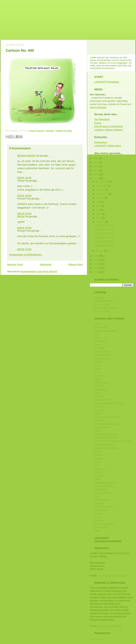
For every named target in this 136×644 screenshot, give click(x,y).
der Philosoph (102, 351)
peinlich (99, 472)
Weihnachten (101, 527)
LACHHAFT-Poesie (105, 445)
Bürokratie (100, 341)
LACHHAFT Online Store (108, 146)
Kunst (98, 431)
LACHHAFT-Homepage (107, 82)
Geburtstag (100, 389)
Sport (97, 496)
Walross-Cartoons (104, 524)
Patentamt (100, 469)
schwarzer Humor (104, 486)
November (102, 186)
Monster (99, 455)
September (102, 194)
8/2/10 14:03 (24, 249)
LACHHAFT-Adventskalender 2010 (113, 441)
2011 (96, 174)
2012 (96, 170)
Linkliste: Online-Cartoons (109, 130)
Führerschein (102, 382)
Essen (98, 368)
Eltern (98, 365)
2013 (96, 166)
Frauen (98, 379)
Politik (98, 479)
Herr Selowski (102, 304)
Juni (99, 206)
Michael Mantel (26, 156)
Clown (98, 344)
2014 (96, 162)
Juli (98, 202)
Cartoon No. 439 (104, 245)
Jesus (98, 413)
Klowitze (50, 131)
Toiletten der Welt (64, 131)
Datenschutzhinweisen (110, 626)
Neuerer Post (15, 265)
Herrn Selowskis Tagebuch (109, 403)
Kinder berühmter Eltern (107, 417)
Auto (97, 334)
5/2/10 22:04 (24, 214)
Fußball (98, 386)
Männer (98, 451)
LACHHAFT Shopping (106, 438)
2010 (96, 178)
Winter (98, 531)
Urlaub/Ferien (102, 510)
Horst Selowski (98, 107)
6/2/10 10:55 (24, 228)
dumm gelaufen (37, 131)
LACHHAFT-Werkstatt (106, 448)
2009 (96, 256)
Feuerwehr (100, 375)
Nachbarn (100, 458)
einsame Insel (102, 358)
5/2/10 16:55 (24, 178)
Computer (100, 348)
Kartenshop (101, 142)
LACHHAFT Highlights (106, 434)
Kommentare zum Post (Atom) (39, 271)
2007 (96, 264)
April (99, 214)
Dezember (102, 182)
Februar (101, 222)
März (99, 218)
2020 (96, 158)
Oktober (101, 190)
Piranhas (99, 297)
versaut (98, 517)
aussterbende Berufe (106, 331)
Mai (98, 210)
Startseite (46, 265)
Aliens (98, 324)
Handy (98, 393)
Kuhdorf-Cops (102, 427)
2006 (96, 268)
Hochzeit (99, 406)
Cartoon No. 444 (104, 225)
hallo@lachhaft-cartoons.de (113, 576)
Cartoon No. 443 (104, 229)
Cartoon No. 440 (20, 50)
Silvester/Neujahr (104, 493)
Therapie (99, 503)
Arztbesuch (100, 327)
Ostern (98, 462)
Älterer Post (76, 265)
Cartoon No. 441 (104, 237)
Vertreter (99, 520)
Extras (98, 123)
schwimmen (101, 489)
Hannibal (99, 396)
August (100, 198)
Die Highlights (102, 119)
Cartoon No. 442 (104, 233)
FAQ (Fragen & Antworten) (109, 126)
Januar (100, 251)
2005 (96, 272)
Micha (21, 216)
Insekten (99, 410)
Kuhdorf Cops (102, 311)
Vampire (99, 513)
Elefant (98, 362)
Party (97, 465)
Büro (97, 337)
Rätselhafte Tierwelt (105, 308)
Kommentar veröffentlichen (26, 255)
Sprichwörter (101, 500)
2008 (96, 260)
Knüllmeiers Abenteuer (107, 424)
